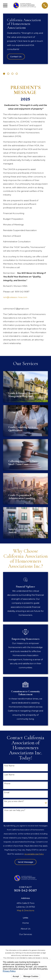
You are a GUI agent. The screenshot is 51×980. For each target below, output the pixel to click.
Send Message (26, 862)
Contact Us (16, 57)
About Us (25, 929)
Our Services (25, 934)
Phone (7, 784)
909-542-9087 (25, 890)
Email (7, 793)
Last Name (9, 775)
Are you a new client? (14, 801)
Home (26, 923)
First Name (9, 766)
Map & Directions (25, 910)
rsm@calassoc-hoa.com (15, 297)
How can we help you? (15, 810)
